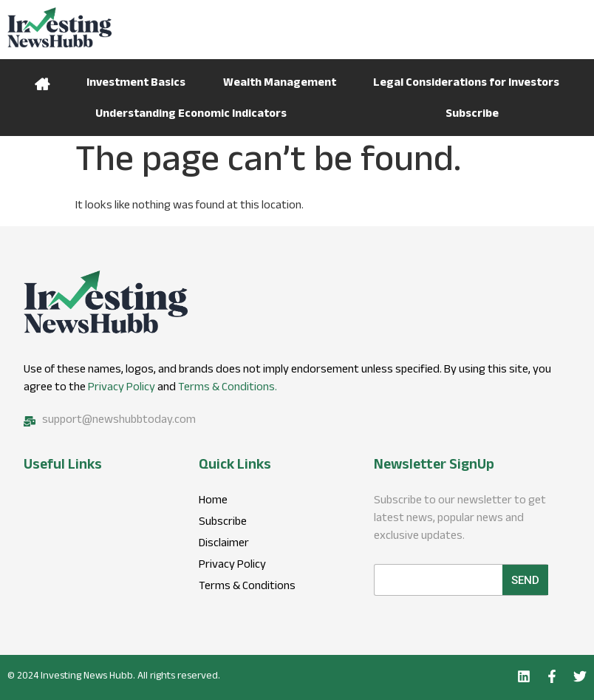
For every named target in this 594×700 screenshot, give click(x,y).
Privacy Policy (122, 388)
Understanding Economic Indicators (191, 115)
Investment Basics (136, 84)
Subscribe (472, 115)
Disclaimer (224, 545)
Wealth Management (280, 84)
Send (525, 580)
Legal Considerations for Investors (466, 84)
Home (42, 82)
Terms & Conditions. (228, 388)
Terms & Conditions (247, 588)
